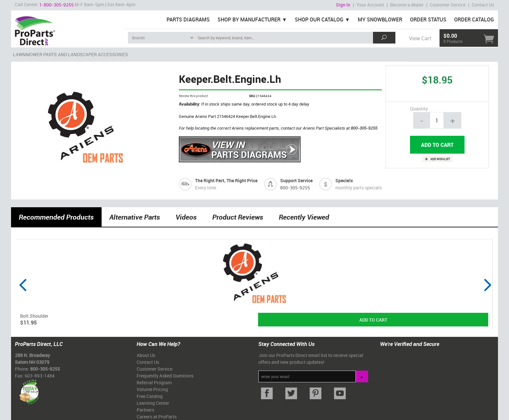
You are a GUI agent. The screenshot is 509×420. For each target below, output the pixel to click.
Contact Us (483, 5)
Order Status (428, 19)
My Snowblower (380, 19)
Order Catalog (474, 19)
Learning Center (153, 403)
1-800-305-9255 (56, 5)
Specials (344, 180)
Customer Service (448, 5)
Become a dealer (407, 5)
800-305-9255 (364, 128)
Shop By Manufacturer (249, 19)
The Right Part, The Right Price (226, 180)
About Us (146, 355)
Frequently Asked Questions (165, 376)
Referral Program (154, 382)
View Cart (420, 38)
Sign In (343, 5)
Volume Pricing (152, 389)
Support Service (296, 180)
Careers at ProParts (157, 417)
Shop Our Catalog (319, 19)
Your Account (370, 5)
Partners (145, 410)
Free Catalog (150, 396)
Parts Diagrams (188, 19)
